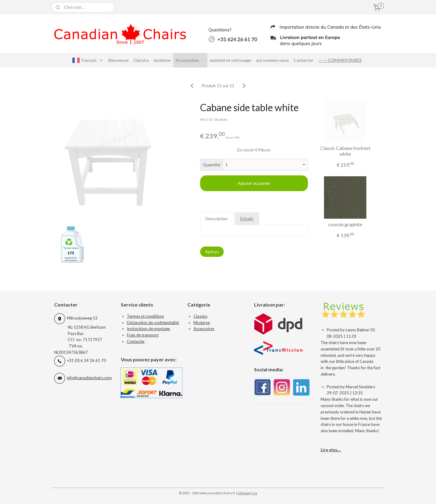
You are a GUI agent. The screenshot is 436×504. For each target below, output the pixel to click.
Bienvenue (119, 60)
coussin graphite (345, 224)
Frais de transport (143, 335)
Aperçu (212, 252)
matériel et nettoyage (231, 60)
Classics (141, 60)
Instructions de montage (148, 329)
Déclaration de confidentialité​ (153, 323)
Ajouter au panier (254, 183)
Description (217, 219)
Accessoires (190, 60)
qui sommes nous (272, 60)
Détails (247, 219)
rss (255, 493)
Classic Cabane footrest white (345, 151)
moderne (162, 60)
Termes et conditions (145, 316)
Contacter (304, 60)
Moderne (202, 323)
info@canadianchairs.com (89, 378)
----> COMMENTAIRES (340, 60)
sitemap (244, 493)
